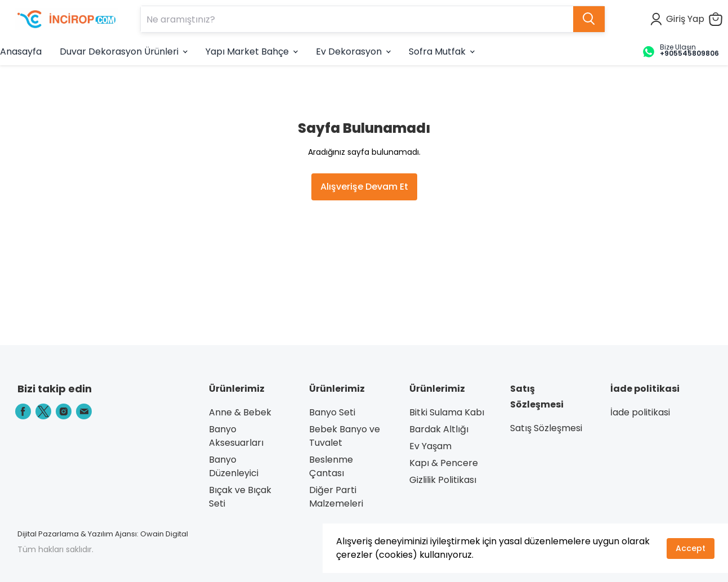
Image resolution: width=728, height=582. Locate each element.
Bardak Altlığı (439, 429)
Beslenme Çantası (331, 466)
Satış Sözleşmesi (546, 428)
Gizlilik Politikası (443, 480)
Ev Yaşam (430, 446)
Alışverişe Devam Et (364, 187)
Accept (691, 548)
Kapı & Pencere (444, 463)
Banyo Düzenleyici (234, 466)
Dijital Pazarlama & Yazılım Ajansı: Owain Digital (103, 534)
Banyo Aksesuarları (236, 436)
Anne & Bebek (240, 412)
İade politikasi (640, 412)
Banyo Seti (332, 412)
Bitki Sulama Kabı (447, 412)
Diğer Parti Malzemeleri (336, 497)
